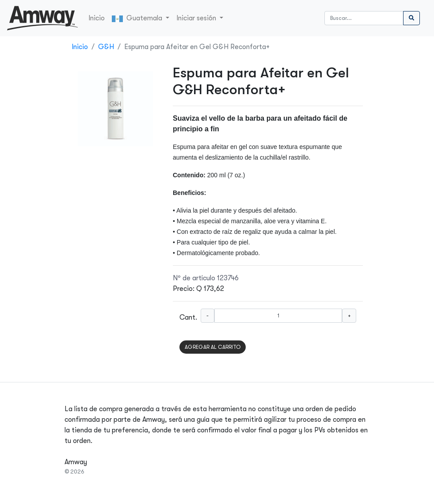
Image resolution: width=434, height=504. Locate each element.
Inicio (97, 18)
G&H (106, 47)
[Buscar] (364, 18)
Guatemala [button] (138, 18)
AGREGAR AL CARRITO (213, 347)
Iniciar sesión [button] (197, 18)
